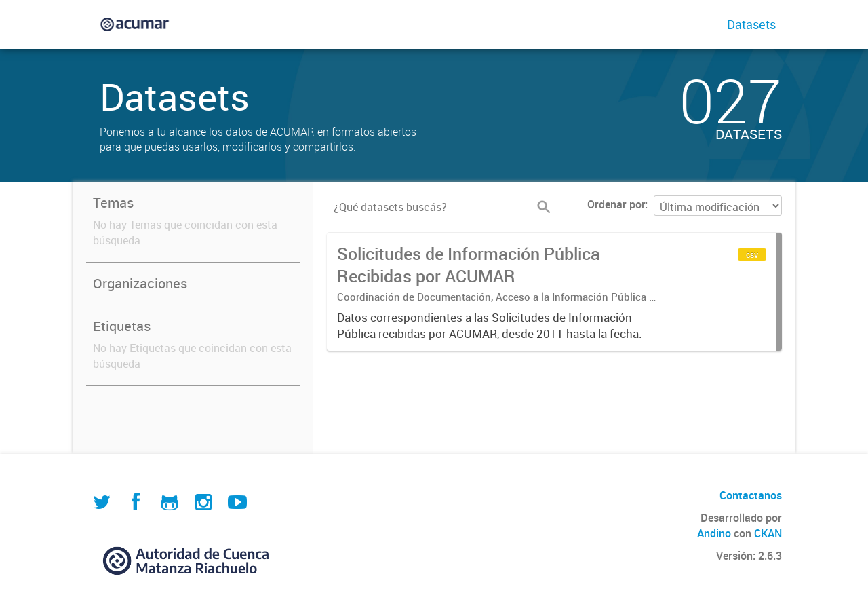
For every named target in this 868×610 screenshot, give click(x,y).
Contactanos (751, 495)
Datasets (751, 24)
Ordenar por (616, 204)
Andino (714, 533)
